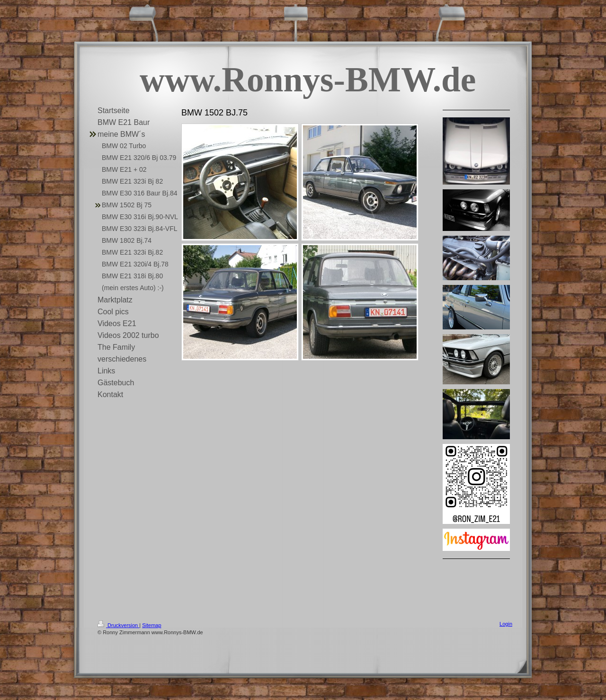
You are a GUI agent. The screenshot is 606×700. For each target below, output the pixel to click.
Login (506, 624)
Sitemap (151, 625)
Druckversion (118, 625)
